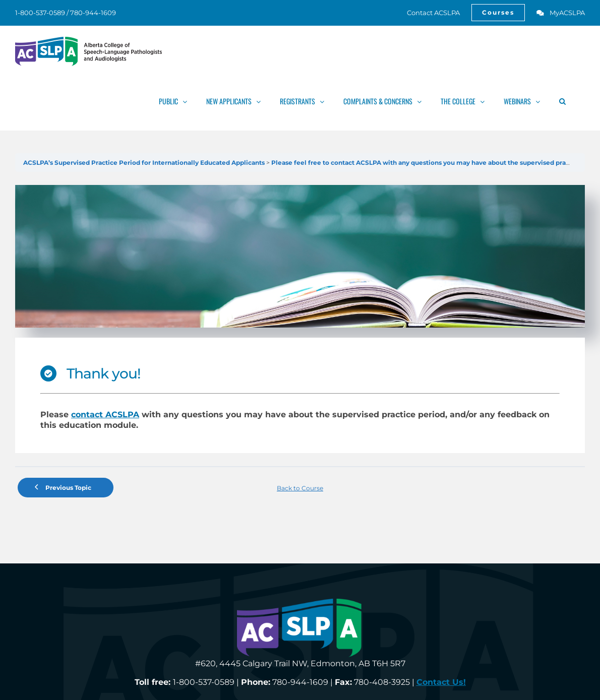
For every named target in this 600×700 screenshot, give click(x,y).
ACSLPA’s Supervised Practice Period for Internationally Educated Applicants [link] (145, 163)
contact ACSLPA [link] (105, 415)
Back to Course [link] (300, 488)
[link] (428, 13)
